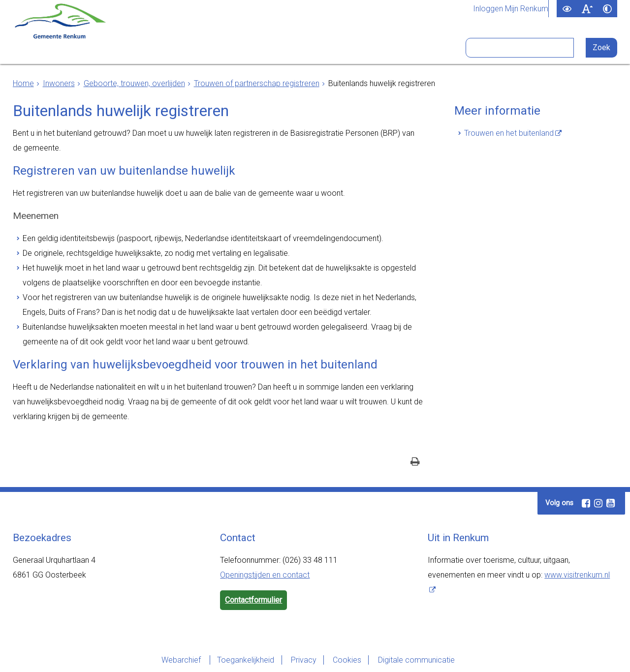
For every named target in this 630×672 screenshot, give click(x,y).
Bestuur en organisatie (278, 48)
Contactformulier (253, 600)
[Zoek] (602, 48)
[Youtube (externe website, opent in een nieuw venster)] (610, 503)
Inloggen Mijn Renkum (511, 9)
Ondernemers (180, 48)
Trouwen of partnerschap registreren (257, 83)
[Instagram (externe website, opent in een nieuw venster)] (598, 503)
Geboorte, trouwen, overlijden (134, 83)
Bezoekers (369, 48)
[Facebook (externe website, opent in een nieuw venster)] (586, 503)
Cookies (347, 660)
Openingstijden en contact (265, 575)
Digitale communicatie (417, 660)
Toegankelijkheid (245, 660)
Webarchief (180, 660)
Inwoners (112, 48)
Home (23, 83)
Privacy (303, 660)
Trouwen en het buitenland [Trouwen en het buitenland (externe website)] (509, 133)
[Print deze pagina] (415, 463)
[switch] (567, 9)
